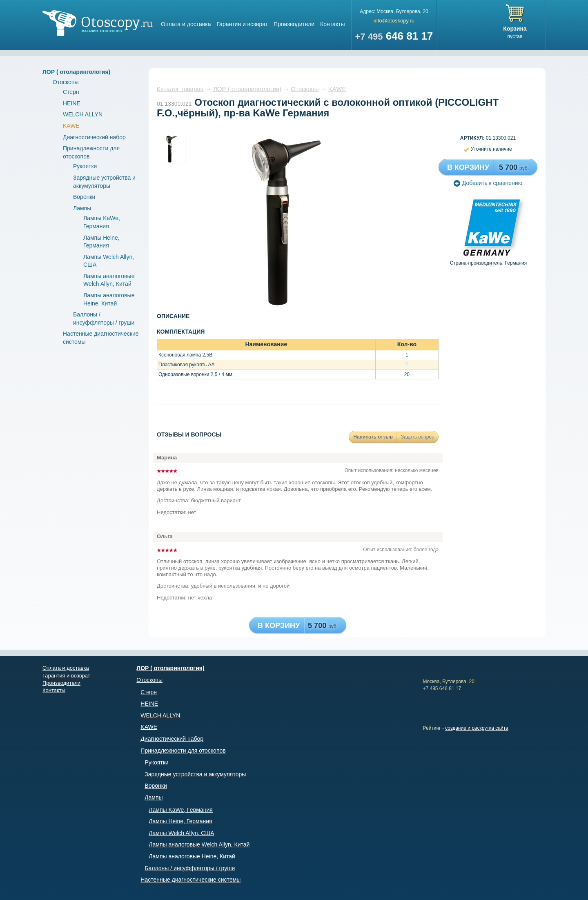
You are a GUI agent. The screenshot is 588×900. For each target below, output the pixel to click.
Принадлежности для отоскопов (183, 751)
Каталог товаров (180, 89)
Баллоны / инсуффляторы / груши (190, 868)
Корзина (515, 29)
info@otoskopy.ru (394, 21)
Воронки (84, 197)
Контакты (332, 24)
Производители (294, 24)
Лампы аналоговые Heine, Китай (192, 856)
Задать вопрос (418, 437)
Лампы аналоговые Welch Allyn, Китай (199, 844)
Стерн (71, 92)
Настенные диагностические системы (190, 880)
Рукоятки (85, 166)
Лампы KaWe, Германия (181, 810)
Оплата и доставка (186, 24)
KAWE (71, 126)
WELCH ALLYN (83, 114)
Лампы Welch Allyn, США (181, 833)
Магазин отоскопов (98, 23)
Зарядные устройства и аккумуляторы (195, 774)
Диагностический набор (94, 137)
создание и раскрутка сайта (477, 728)
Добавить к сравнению (488, 183)
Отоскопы (66, 82)
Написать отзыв (373, 437)
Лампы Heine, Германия (180, 821)
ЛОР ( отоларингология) (76, 72)
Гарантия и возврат (242, 24)
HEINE (72, 103)
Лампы (82, 208)
